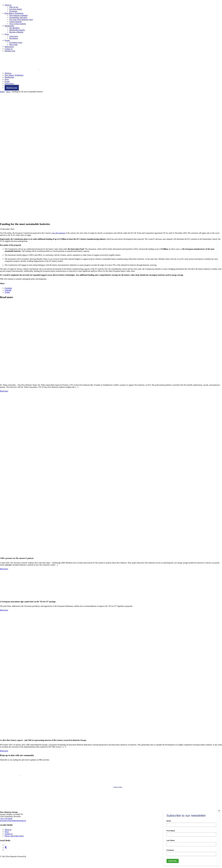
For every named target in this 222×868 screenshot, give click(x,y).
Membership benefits (17, 30)
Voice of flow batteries (18, 24)
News (7, 34)
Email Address (13, 775)
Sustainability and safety (18, 17)
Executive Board (15, 9)
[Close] (219, 811)
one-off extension (59, 233)
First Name (11, 766)
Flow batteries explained (18, 15)
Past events (13, 45)
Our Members (14, 28)
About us (8, 5)
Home (2, 92)
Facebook (8, 288)
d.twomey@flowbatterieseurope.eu (13, 821)
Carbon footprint (15, 22)
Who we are (14, 7)
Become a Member (16, 32)
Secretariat (13, 11)
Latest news (14, 36)
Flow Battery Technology (14, 13)
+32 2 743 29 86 (6, 818)
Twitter (7, 292)
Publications (9, 47)
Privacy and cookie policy (14, 836)
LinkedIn (8, 290)
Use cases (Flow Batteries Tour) (21, 20)
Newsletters (14, 38)
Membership (9, 26)
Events (7, 40)
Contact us (9, 49)
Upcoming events (16, 42)
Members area (10, 51)
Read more (4, 391)
